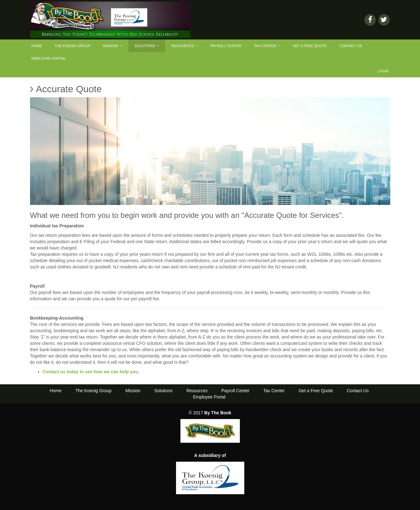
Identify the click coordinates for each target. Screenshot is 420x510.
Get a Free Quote (310, 46)
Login (383, 71)
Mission (112, 46)
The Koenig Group (73, 46)
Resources (184, 46)
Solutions (147, 46)
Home (37, 46)
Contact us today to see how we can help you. (91, 372)
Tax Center (267, 46)
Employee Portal (49, 58)
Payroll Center (226, 46)
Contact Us (351, 46)
